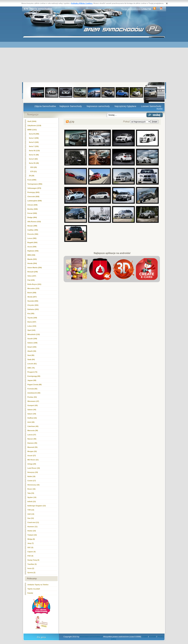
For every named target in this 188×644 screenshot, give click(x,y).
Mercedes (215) (33, 288)
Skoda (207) (32, 297)
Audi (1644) (32, 121)
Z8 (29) (32, 176)
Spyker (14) (32, 497)
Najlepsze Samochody (71, 106)
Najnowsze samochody (98, 106)
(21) (34, 171)
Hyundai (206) (33, 301)
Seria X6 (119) (34, 151)
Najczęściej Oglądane (125, 106)
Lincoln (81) (32, 364)
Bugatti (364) (33, 242)
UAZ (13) (31, 514)
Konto (160, 109)
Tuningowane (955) (35, 184)
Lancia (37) (32, 435)
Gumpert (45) (33, 405)
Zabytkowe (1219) (34, 125)
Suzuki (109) (32, 339)
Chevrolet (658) (33, 197)
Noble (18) (31, 476)
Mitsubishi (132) (34, 334)
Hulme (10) (32, 531)
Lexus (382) (32, 238)
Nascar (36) (32, 439)
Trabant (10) (32, 535)
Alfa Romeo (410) (34, 222)
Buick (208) (32, 293)
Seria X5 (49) (34, 163)
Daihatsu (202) (33, 309)
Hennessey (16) (34, 485)
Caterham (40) (33, 426)
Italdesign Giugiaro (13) (37, 506)
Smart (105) (32, 347)
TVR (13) (31, 510)
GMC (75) (31, 368)
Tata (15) (31, 493)
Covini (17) (32, 481)
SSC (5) (30, 547)
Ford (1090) (32, 180)
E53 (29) (34, 167)
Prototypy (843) (33, 192)
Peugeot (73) (32, 372)
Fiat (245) (31, 280)
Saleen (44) (32, 410)
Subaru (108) (33, 343)
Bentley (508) (33, 209)
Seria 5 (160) (34, 142)
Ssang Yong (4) (33, 560)
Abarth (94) (32, 351)
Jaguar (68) (32, 380)
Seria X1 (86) (34, 155)
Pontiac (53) (32, 397)
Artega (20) (32, 464)
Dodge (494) (32, 217)
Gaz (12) (31, 518)
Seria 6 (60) (33, 159)
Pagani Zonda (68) (35, 385)
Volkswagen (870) (34, 188)
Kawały (30, 593)
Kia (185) (31, 313)
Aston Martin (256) (35, 268)
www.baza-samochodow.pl (91, 637)
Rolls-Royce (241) (34, 284)
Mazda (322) (32, 259)
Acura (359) (32, 247)
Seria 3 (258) (34, 138)
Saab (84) (31, 359)
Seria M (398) (34, 134)
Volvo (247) (32, 276)
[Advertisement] (94, 60)
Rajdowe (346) (33, 251)
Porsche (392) (33, 234)
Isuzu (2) (31, 568)
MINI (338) (31, 255)
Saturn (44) (32, 414)
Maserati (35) (33, 447)
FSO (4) (30, 556)
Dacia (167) (32, 322)
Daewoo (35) (32, 443)
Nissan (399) (32, 226)
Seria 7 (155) (34, 146)
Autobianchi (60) (34, 393)
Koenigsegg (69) (34, 376)
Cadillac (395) (33, 230)
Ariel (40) (31, 422)
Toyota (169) (32, 318)
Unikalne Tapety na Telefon (38, 585)
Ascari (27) (32, 456)
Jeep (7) (31, 543)
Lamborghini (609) (35, 201)
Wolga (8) (31, 539)
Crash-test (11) (33, 522)
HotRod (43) (32, 418)
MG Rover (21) (33, 460)
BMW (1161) (32, 130)
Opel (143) (31, 330)
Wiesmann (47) (33, 401)
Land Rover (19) (34, 468)
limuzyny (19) (33, 472)
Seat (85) (31, 355)
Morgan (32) (32, 451)
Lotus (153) (32, 326)
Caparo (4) (32, 552)
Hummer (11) (33, 527)
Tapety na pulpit (34, 589)
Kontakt (153, 637)
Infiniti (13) (32, 502)
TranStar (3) (32, 564)
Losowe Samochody (151, 106)
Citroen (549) (33, 205)
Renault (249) (33, 272)
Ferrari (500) (32, 213)
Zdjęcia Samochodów (45, 106)
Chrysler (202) (33, 305)
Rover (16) (32, 489)
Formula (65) (32, 389)
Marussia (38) (33, 430)
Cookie (145, 637)
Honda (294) (32, 263)
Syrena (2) (31, 573)
